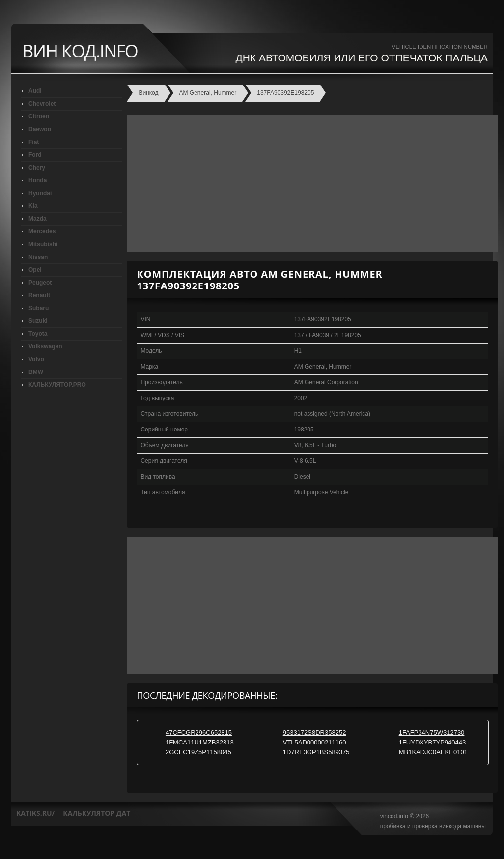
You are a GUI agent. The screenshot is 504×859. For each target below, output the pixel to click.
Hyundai (40, 193)
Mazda (38, 219)
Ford (35, 155)
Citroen (39, 116)
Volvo (36, 359)
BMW (36, 372)
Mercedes (42, 231)
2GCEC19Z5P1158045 (198, 752)
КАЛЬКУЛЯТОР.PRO (57, 385)
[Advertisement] (310, 183)
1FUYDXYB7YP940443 (433, 742)
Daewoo (40, 129)
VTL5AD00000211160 (315, 742)
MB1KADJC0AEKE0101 (433, 752)
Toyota (38, 334)
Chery (37, 168)
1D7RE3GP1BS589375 (316, 752)
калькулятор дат (97, 813)
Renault (39, 295)
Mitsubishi (43, 244)
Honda (38, 180)
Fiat (34, 142)
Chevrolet (42, 104)
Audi (35, 91)
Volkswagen (45, 346)
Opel (35, 270)
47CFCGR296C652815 (199, 732)
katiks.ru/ (35, 813)
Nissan (38, 257)
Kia (33, 206)
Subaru (39, 308)
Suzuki (38, 321)
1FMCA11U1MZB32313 (200, 742)
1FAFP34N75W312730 (432, 732)
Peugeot (40, 283)
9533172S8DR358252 (315, 732)
